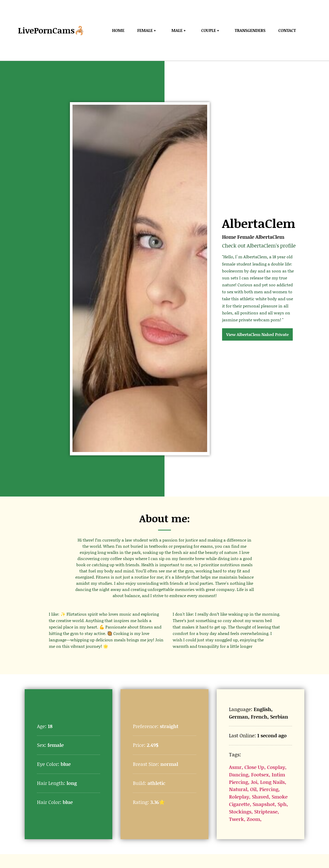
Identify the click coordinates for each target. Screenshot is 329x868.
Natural (238, 789)
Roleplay (239, 797)
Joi (254, 782)
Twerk (236, 819)
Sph (282, 804)
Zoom (253, 819)
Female (246, 237)
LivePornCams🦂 (51, 30)
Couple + (212, 30)
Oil (253, 789)
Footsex (260, 774)
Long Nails (272, 782)
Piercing (269, 789)
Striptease (266, 812)
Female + (148, 30)
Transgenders (250, 30)
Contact (287, 30)
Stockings (240, 812)
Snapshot (264, 804)
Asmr (235, 767)
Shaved (260, 797)
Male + (180, 30)
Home (118, 30)
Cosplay (276, 767)
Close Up (254, 767)
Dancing (239, 774)
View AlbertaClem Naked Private (257, 334)
